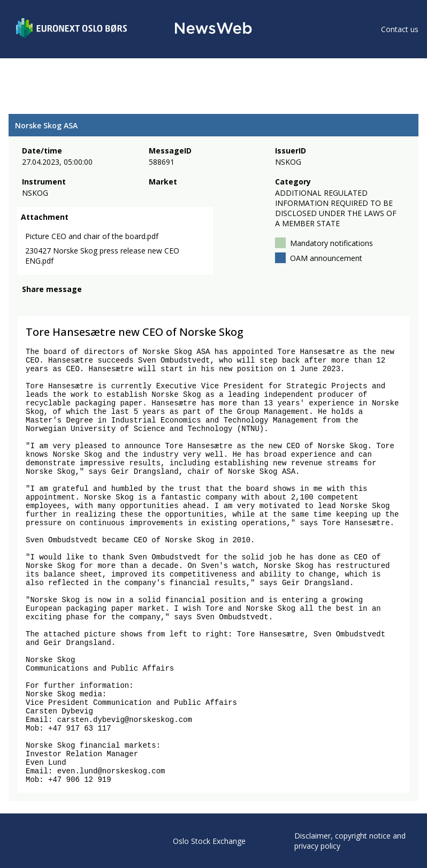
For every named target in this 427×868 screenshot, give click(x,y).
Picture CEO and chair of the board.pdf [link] (92, 236)
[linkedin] (65, 304)
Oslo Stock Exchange (209, 841)
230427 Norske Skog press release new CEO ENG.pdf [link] (102, 256)
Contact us (400, 29)
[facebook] (28, 304)
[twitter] (45, 304)
